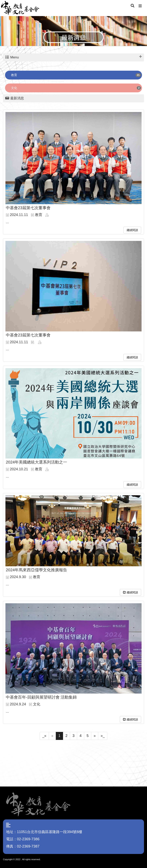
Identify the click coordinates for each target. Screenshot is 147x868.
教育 (14, 75)
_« (44, 736)
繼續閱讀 (132, 230)
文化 (14, 88)
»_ (103, 736)
